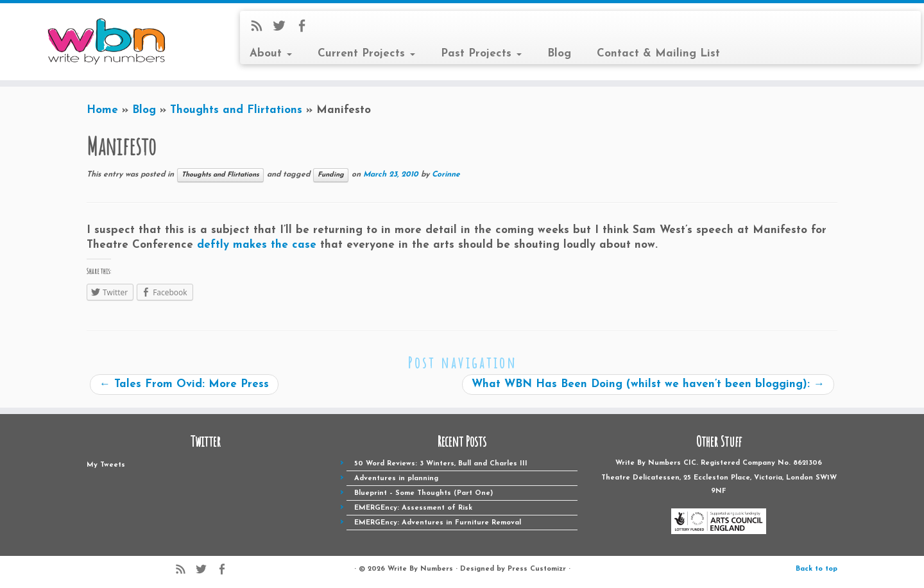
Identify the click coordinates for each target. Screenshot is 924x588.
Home (102, 110)
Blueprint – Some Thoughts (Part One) (424, 493)
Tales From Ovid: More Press (184, 384)
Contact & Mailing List (658, 54)
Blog (559, 54)
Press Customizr (537, 569)
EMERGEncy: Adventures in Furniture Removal (438, 523)
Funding (331, 175)
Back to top (817, 569)
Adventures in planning (396, 479)
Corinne (446, 175)
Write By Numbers (420, 569)
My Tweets (106, 465)
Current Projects (366, 54)
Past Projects (481, 54)
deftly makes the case (257, 245)
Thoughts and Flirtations (236, 110)
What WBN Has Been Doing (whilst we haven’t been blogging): (648, 384)
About (271, 54)
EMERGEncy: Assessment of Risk (413, 508)
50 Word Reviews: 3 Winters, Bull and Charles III (441, 464)
